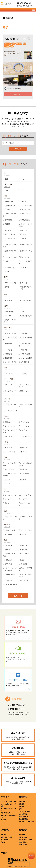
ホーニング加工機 (25, 358)
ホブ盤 (6, 287)
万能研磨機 (8, 354)
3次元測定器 (23, 581)
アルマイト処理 (9, 530)
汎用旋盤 (7, 224)
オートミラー (8, 202)
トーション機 (8, 499)
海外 (5, 173)
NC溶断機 (23, 373)
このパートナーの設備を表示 (14, 89)
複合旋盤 (7, 230)
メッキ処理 (8, 534)
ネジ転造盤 (8, 300)
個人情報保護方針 (24, 819)
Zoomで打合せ (23, 845)
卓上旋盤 (7, 210)
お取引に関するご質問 (25, 840)
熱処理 (6, 306)
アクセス (21, 807)
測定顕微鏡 (8, 560)
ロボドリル (8, 261)
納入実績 (3, 820)
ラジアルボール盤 (10, 257)
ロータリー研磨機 (10, 362)
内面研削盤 (8, 344)
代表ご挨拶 (22, 802)
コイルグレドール (25, 495)
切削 (13, 44)
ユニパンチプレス (25, 436)
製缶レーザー (8, 385)
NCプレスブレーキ (10, 411)
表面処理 (7, 46)
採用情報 (5, 830)
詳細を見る (17, 94)
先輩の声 (3, 842)
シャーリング (8, 373)
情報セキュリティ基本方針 (27, 821)
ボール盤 (22, 234)
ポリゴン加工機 (9, 234)
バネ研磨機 (8, 350)
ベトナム (22, 179)
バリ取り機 (23, 350)
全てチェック (7, 175)
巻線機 (6, 503)
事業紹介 (5, 797)
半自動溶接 (23, 469)
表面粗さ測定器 (9, 574)
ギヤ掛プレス (24, 422)
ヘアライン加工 (24, 354)
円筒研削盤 (23, 333)
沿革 (20, 809)
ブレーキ (7, 399)
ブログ (4, 853)
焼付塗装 (22, 534)
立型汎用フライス (25, 210)
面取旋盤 (22, 238)
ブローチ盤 (23, 283)
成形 (5, 489)
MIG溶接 (22, 480)
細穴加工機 (23, 230)
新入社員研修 (5, 840)
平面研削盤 (8, 358)
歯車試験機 (8, 564)
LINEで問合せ (23, 842)
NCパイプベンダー (10, 452)
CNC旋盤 (22, 267)
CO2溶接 (7, 480)
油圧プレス (8, 436)
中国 (5, 179)
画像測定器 (23, 546)
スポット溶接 (8, 469)
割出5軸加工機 (9, 267)
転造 (5, 295)
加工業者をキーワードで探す (9, 809)
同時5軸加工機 (24, 220)
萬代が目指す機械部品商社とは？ (9, 816)
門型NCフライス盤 (25, 245)
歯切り (6, 277)
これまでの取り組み (25, 812)
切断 (5, 368)
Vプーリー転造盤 (25, 300)
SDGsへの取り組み (24, 817)
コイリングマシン (10, 495)
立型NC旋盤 (8, 220)
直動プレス (23, 430)
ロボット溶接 (24, 473)
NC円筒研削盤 (24, 362)
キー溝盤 (22, 202)
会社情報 (23, 797)
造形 (24, 44)
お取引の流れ (23, 837)
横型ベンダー (24, 448)
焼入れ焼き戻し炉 (25, 316)
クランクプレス (9, 426)
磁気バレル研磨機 (25, 337)
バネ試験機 (23, 564)
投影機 (22, 560)
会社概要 (21, 804)
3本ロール (23, 452)
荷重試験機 (8, 546)
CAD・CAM (7, 44)
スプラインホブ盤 (10, 283)
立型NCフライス (25, 214)
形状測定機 (23, 550)
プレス (6, 416)
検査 (12, 46)
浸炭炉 (22, 312)
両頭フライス (24, 257)
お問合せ (23, 830)
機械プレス (8, 422)
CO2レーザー (24, 391)
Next (31, 68)
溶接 (5, 457)
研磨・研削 (19, 44)
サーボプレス (24, 426)
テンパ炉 (7, 316)
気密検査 (7, 550)
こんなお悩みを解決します (9, 802)
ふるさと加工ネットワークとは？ (9, 805)
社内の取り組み (23, 814)
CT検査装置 (8, 581)
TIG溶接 (7, 484)
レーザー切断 (9, 379)
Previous (5, 68)
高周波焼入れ (8, 312)
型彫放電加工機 (9, 206)
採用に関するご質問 (7, 837)
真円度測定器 (24, 554)
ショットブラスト (25, 530)
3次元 (21, 190)
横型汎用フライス (10, 251)
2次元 (6, 190)
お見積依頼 (22, 835)
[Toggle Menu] (34, 10)
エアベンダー (8, 448)
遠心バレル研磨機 (10, 333)
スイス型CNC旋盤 (25, 206)
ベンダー (7, 442)
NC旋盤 (6, 272)
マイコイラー (24, 499)
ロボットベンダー (10, 405)
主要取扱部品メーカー (7, 813)
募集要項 (3, 835)
